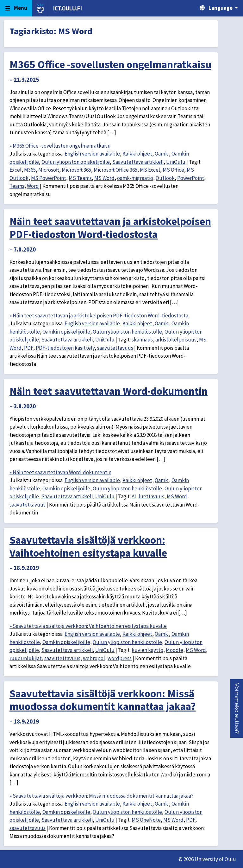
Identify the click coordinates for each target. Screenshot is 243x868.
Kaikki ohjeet (137, 154)
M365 (30, 170)
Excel (16, 170)
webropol (94, 658)
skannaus (142, 340)
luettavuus (151, 496)
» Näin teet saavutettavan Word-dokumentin (60, 472)
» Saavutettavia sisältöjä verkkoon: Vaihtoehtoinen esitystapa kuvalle (88, 626)
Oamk (162, 154)
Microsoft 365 (76, 170)
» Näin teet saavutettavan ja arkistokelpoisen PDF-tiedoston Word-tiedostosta (99, 316)
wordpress (120, 658)
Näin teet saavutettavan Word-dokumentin (109, 391)
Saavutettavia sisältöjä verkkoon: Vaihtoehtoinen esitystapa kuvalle (88, 546)
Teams (17, 186)
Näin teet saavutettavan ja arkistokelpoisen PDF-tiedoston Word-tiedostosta (110, 228)
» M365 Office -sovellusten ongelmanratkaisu (60, 146)
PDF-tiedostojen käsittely (65, 348)
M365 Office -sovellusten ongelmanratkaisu (110, 64)
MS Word (104, 178)
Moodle (174, 650)
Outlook (165, 178)
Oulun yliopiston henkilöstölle (127, 332)
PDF (29, 348)
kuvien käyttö (147, 650)
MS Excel (150, 170)
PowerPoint (191, 178)
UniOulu (176, 162)
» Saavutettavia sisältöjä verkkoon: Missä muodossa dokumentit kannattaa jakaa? (102, 796)
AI (134, 496)
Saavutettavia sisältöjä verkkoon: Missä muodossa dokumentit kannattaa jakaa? (103, 700)
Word (33, 186)
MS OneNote (146, 820)
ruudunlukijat (26, 658)
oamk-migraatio (135, 178)
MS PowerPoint (49, 178)
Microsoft (49, 170)
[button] (237, 708)
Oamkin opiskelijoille (66, 332)
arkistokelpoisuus (176, 340)
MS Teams (80, 178)
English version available (92, 154)
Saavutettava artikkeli (138, 162)
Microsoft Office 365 (115, 170)
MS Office (173, 170)
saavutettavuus (115, 348)
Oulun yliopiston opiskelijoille (76, 162)
